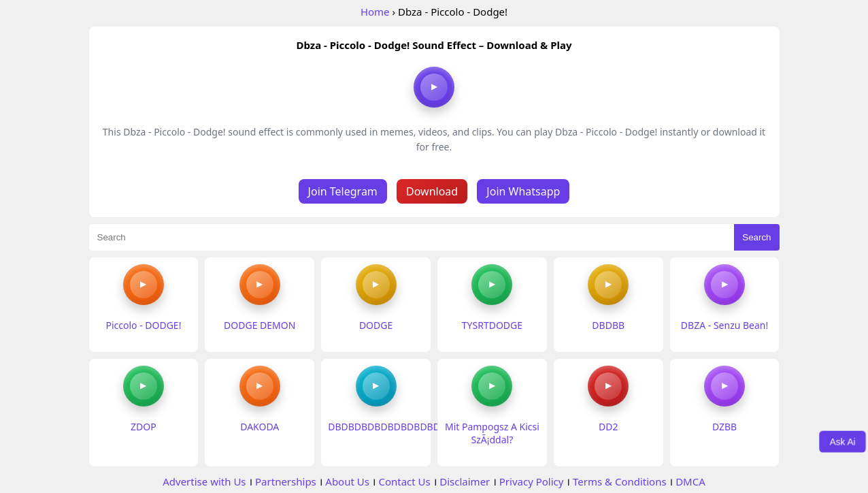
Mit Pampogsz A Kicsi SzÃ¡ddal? (492, 433)
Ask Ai (843, 441)
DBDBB (608, 325)
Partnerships (286, 481)
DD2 (608, 427)
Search (756, 237)
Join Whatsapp (523, 191)
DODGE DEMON (260, 325)
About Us (347, 481)
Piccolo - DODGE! (143, 325)
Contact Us (404, 481)
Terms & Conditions (620, 481)
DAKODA (260, 427)
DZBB (724, 427)
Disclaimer (465, 481)
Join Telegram (343, 191)
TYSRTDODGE (492, 325)
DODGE (376, 325)
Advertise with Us (204, 481)
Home (375, 12)
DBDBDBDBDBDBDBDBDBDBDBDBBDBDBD (427, 427)
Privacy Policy (532, 481)
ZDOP (144, 427)
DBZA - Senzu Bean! (724, 325)
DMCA (690, 481)
